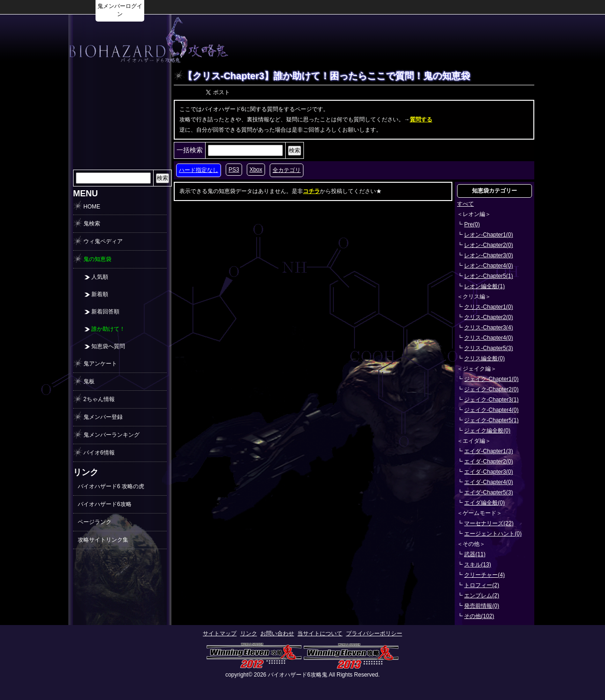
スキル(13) (477, 565)
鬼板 (89, 381)
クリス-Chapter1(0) (488, 307)
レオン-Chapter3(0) (488, 255)
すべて (465, 204)
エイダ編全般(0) (484, 503)
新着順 (100, 294)
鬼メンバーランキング (111, 435)
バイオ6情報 (99, 453)
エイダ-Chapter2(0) (488, 462)
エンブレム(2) (482, 596)
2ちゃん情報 (99, 399)
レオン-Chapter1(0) (488, 235)
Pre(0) (472, 224)
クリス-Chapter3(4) (488, 328)
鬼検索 (92, 223)
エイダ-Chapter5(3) (488, 492)
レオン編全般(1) (484, 286)
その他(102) (479, 616)
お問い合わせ (277, 633)
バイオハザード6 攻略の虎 (111, 486)
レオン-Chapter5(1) (488, 276)
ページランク (95, 522)
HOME (92, 207)
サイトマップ (220, 633)
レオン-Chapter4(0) (488, 266)
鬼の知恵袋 (97, 259)
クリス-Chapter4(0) (488, 338)
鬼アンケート (100, 364)
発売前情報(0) (482, 606)
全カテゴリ (287, 170)
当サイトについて (320, 633)
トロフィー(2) (482, 585)
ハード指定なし (199, 170)
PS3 (234, 170)
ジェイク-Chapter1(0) (491, 379)
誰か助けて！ (108, 329)
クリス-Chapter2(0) (488, 317)
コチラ (311, 191)
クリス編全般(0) (484, 358)
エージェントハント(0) (493, 534)
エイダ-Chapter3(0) (488, 472)
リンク (249, 633)
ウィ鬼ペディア (103, 241)
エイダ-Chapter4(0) (488, 482)
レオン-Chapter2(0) (488, 245)
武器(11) (475, 554)
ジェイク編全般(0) (487, 431)
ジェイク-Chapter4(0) (491, 410)
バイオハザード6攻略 (105, 504)
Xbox (256, 170)
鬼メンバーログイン (120, 10)
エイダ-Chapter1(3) (488, 451)
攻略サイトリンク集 (103, 540)
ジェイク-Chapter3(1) (491, 400)
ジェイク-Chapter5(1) (491, 420)
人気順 (100, 277)
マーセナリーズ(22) (489, 523)
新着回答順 (105, 312)
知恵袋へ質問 (108, 346)
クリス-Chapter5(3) (488, 348)
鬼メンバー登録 (103, 417)
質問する (421, 119)
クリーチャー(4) (484, 575)
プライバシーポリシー (374, 633)
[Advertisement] (413, 40)
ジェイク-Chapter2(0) (491, 389)
